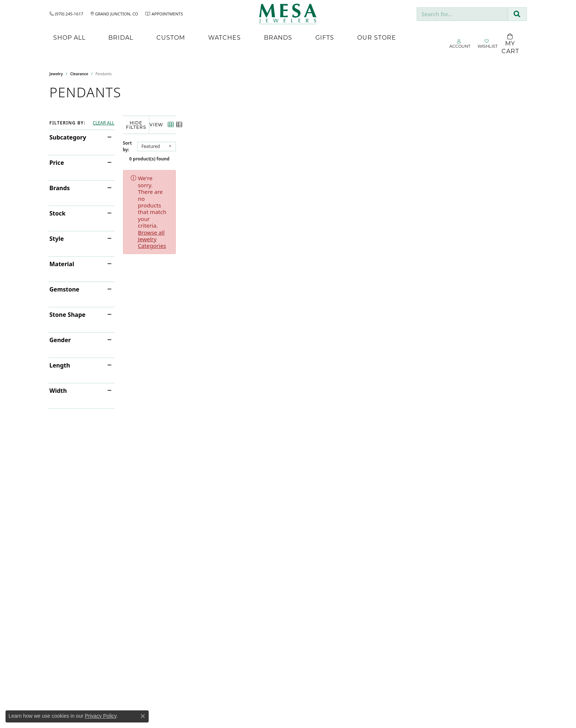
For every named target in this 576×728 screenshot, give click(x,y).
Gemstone (65, 289)
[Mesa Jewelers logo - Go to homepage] (288, 14)
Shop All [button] (69, 37)
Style (57, 239)
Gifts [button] (325, 37)
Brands (60, 188)
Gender (60, 340)
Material (62, 264)
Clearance (79, 74)
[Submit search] (517, 14)
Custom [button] (171, 37)
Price (57, 163)
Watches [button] (224, 37)
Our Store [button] (377, 37)
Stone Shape (68, 315)
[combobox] (462, 14)
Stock (58, 213)
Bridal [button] (121, 37)
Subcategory (68, 137)
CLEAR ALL (103, 123)
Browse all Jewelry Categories (332, 174)
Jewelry (56, 74)
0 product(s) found (325, 154)
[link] (66, 14)
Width (58, 391)
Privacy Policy (101, 716)
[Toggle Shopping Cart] (510, 44)
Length (60, 365)
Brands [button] (278, 37)
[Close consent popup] (143, 716)
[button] (460, 44)
